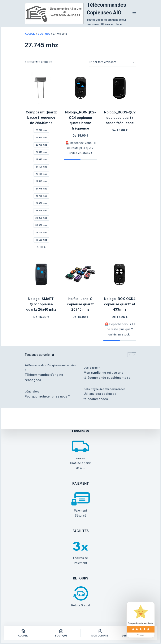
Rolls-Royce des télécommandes (105, 389)
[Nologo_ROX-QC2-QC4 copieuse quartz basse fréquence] (80, 88)
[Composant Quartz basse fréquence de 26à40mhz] (41, 88)
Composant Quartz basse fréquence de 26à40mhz (41, 117)
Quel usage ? (92, 368)
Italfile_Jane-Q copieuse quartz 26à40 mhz (80, 304)
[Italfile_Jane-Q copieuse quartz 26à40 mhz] (80, 275)
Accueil (30, 34)
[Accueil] (23, 633)
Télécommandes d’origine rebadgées (44, 377)
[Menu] (134, 14)
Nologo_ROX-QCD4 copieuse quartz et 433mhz (120, 304)
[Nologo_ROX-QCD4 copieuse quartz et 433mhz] (120, 275)
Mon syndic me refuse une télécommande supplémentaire (107, 375)
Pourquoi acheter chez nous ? (47, 396)
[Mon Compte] (100, 633)
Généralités (32, 392)
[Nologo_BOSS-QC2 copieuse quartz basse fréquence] (120, 88)
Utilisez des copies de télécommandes (100, 396)
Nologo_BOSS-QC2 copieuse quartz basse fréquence (120, 117)
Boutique (44, 34)
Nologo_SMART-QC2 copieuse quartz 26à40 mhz (41, 304)
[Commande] (113, 62)
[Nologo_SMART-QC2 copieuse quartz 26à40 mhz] (41, 275)
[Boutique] (61, 633)
